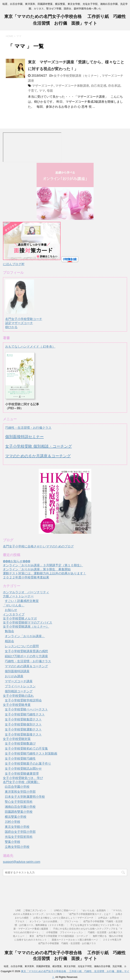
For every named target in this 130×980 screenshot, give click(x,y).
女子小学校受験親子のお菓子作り (28, 764)
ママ (42, 91)
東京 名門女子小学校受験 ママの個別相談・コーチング (59, 936)
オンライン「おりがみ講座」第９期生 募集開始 (37, 569)
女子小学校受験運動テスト (23, 729)
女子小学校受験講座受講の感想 (26, 651)
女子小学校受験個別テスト (23, 724)
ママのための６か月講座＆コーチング (38, 456)
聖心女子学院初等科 (19, 802)
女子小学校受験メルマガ (20, 618)
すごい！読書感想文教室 (22, 601)
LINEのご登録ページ (65, 910)
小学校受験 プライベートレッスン (65, 932)
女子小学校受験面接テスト (23, 734)
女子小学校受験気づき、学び (23, 778)
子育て (33, 91)
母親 (50, 91)
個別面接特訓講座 (17, 671)
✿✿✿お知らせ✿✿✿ (17, 561)
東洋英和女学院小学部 (20, 792)
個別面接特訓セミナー (24, 437)
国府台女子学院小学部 (20, 832)
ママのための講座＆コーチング (26, 666)
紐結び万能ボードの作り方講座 (26, 656)
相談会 (9, 641)
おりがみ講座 (14, 676)
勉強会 (9, 631)
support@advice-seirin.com (22, 862)
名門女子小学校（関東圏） (21, 782)
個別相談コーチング (19, 691)
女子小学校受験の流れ (18, 696)
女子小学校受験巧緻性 (20, 759)
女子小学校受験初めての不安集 (26, 748)
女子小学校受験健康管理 (22, 774)
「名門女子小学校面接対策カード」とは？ (89, 914)
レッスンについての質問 (22, 646)
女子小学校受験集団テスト (23, 719)
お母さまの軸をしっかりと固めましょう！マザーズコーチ (63, 918)
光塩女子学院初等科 (19, 837)
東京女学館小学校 (17, 827)
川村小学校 (13, 822)
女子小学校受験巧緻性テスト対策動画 (31, 753)
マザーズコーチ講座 (19, 681)
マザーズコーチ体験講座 (72, 86)
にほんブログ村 (14, 264)
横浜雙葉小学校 (16, 817)
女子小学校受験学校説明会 (23, 700)
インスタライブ (14, 614)
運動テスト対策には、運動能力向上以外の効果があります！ (44, 573)
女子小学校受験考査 (17, 705)
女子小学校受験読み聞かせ (23, 769)
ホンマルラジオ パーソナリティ (26, 592)
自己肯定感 (99, 86)
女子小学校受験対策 (17, 739)
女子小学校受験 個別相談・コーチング (39, 446)
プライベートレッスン (20, 686)
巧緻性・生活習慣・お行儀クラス (28, 428)
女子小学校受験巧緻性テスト (25, 714)
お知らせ (11, 610)
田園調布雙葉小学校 (19, 812)
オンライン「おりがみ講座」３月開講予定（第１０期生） (43, 565)
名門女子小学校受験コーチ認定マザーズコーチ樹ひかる (24, 319)
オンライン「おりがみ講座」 (25, 636)
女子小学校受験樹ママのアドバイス (28, 622)
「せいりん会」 (14, 605)
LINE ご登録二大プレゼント (32, 910)
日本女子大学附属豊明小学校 (25, 797)
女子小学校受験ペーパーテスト (26, 709)
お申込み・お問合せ (109, 918)
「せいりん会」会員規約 (93, 910)
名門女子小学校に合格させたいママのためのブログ (38, 546)
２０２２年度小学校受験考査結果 (26, 577)
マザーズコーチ (43, 86)
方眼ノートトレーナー (18, 596)
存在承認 (114, 86)
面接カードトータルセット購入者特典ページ (75, 940)
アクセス (20, 921)
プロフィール (71, 921)
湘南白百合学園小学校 (20, 807)
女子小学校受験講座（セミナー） (77, 76)
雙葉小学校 (13, 842)
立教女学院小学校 (17, 847)
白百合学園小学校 (17, 787)
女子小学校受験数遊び (20, 743)
